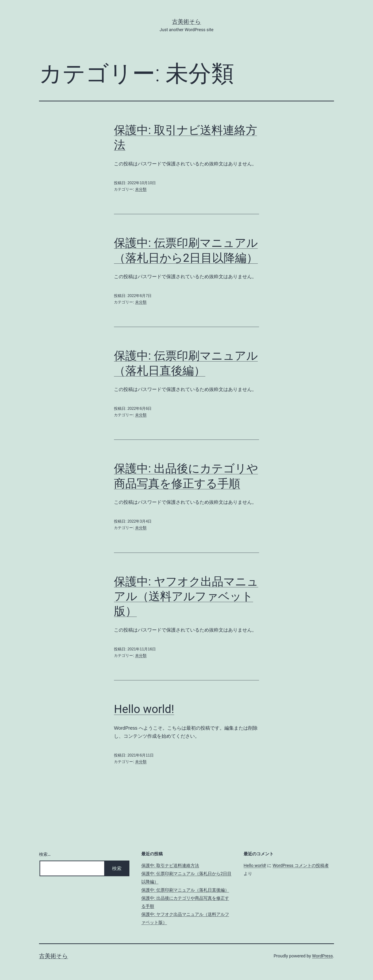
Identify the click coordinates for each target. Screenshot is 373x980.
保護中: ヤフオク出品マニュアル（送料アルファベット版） (186, 596)
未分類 (141, 189)
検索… (45, 854)
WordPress (322, 956)
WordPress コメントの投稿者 (301, 865)
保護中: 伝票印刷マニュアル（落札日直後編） (185, 890)
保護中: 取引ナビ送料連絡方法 (170, 865)
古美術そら (186, 22)
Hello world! (144, 709)
